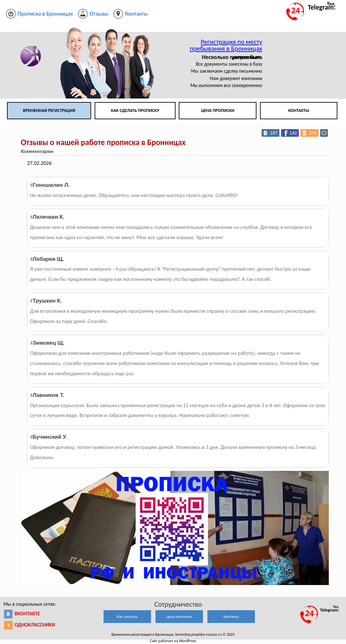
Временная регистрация (49, 110)
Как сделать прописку (135, 110)
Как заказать (127, 616)
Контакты (299, 110)
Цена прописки (218, 110)
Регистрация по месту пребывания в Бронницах (226, 45)
